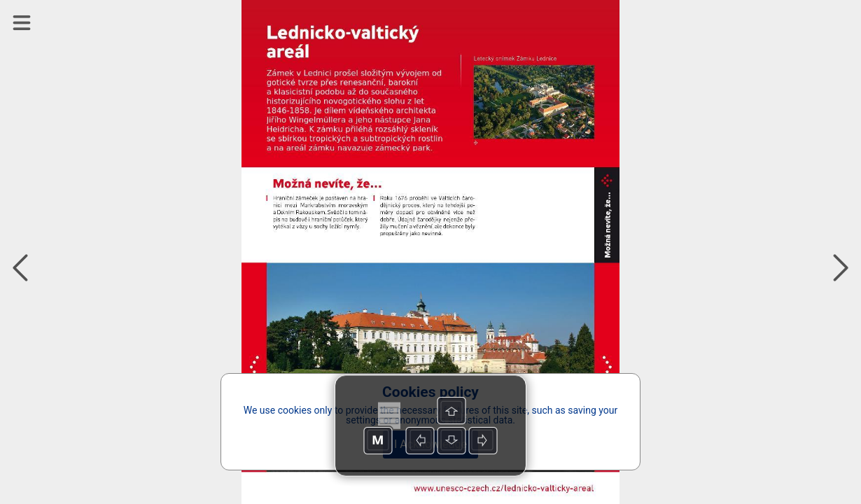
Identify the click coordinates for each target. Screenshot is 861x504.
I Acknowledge (430, 444)
